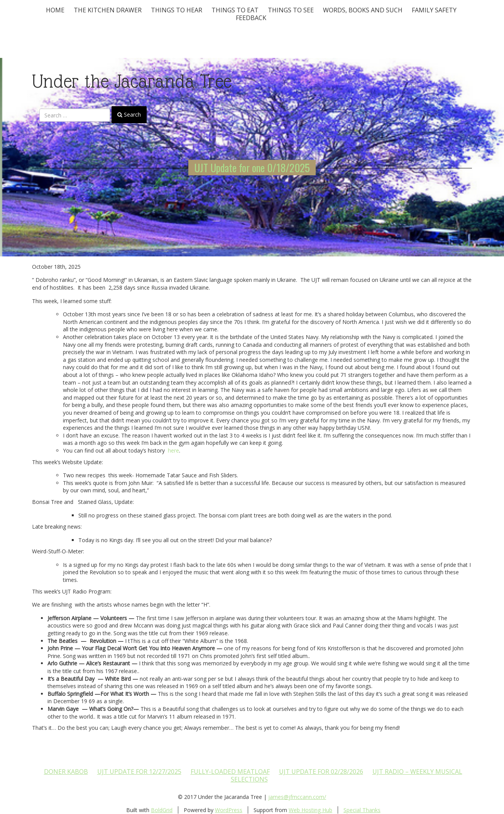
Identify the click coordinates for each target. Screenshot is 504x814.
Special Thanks (362, 810)
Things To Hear (177, 10)
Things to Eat (235, 10)
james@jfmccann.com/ (297, 797)
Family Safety (434, 10)
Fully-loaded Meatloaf (230, 772)
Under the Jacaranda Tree (132, 81)
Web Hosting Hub (310, 810)
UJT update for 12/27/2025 (139, 772)
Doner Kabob (66, 772)
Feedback (251, 18)
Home (55, 10)
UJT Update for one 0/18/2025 (252, 168)
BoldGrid (162, 810)
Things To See (291, 10)
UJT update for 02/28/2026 (321, 772)
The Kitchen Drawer (108, 10)
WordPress (229, 810)
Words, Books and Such (363, 10)
